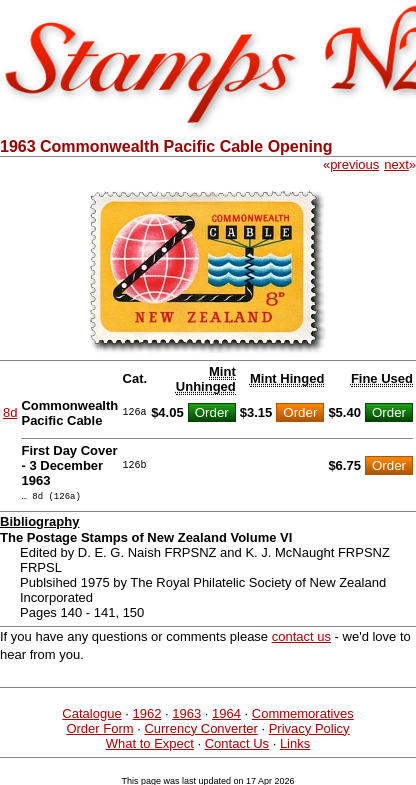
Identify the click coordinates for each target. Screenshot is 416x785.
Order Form (99, 731)
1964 (226, 716)
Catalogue (91, 716)
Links (295, 746)
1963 (186, 716)
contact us (301, 639)
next (396, 164)
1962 (146, 716)
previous (354, 164)
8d (10, 412)
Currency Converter (200, 731)
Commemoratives (303, 716)
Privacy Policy (309, 731)
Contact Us (237, 746)
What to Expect (150, 746)
